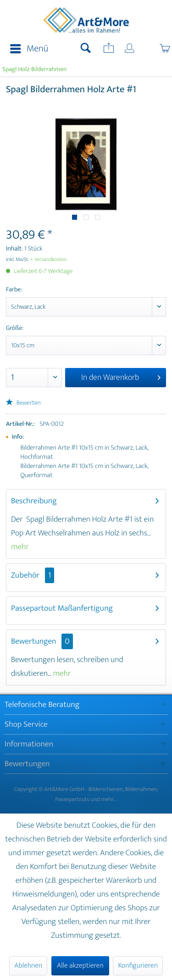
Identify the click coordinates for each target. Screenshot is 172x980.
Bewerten (23, 403)
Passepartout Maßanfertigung (62, 608)
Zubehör (33, 575)
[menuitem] (26, 49)
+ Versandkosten (49, 260)
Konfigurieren (138, 966)
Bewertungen (34, 641)
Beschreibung (34, 501)
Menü (29, 49)
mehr (20, 547)
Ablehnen (28, 966)
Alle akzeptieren (80, 966)
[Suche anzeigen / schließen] (86, 49)
